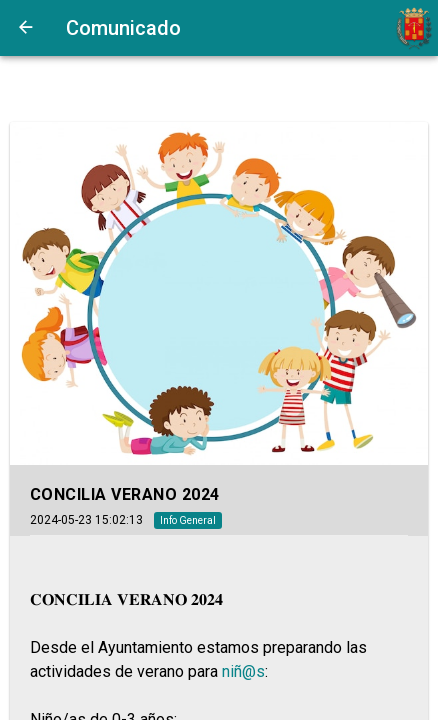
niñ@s (243, 671)
